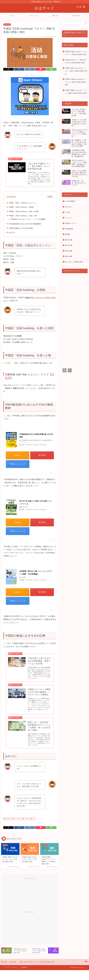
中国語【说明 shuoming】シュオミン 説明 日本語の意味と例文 (76, 82)
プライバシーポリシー (11, 969)
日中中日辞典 (17, 820)
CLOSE (50, 197)
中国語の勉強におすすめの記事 (21, 228)
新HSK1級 (69, 240)
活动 (33, 820)
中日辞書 (8, 820)
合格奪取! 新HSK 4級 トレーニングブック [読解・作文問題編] (36, 573)
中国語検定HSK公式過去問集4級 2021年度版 (36, 436)
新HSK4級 (7, 25)
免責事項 (24, 969)
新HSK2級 (69, 245)
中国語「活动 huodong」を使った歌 (23, 216)
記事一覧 (55, 16)
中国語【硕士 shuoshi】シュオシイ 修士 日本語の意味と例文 (76, 71)
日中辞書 (26, 820)
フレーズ (68, 218)
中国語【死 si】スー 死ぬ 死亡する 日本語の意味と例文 (75, 61)
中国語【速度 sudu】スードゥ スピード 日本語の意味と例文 (76, 53)
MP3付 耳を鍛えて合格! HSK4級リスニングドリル (36, 503)
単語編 (67, 234)
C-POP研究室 (70, 201)
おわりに (12, 233)
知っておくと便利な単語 (74, 262)
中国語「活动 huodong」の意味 (21, 207)
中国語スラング (71, 223)
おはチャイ (44, 8)
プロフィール (34, 16)
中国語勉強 (69, 229)
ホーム (13, 16)
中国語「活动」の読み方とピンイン (22, 203)
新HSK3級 (69, 251)
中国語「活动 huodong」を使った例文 (24, 212)
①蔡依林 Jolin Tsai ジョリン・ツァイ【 (25, 220)
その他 (67, 212)
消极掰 (42, 220)
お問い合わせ (76, 16)
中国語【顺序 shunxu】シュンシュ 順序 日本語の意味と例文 (76, 92)
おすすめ (68, 207)
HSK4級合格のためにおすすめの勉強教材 (25, 224)
